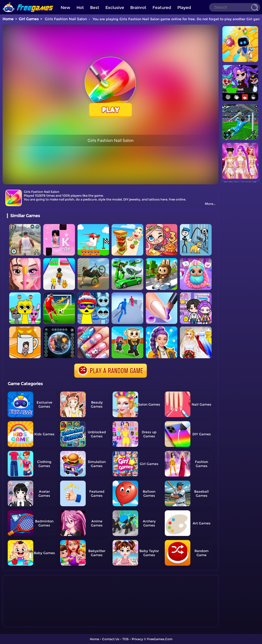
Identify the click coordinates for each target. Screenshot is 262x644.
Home (8, 19)
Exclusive (115, 8)
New (65, 8)
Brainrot (138, 8)
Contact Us (111, 639)
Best (95, 8)
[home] (28, 2)
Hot (80, 8)
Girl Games (29, 19)
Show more (24, 623)
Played (184, 8)
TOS (125, 639)
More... (210, 204)
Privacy (137, 639)
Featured (162, 8)
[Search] (235, 7)
